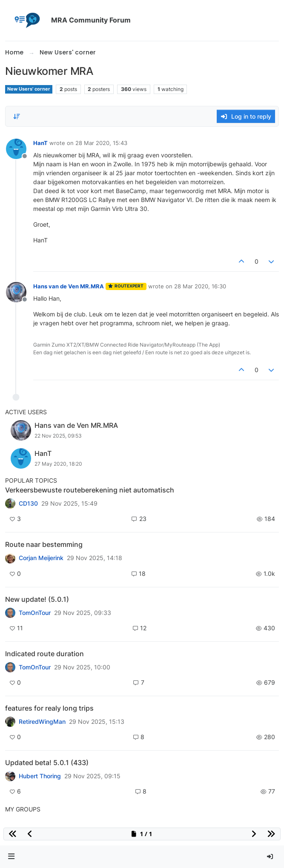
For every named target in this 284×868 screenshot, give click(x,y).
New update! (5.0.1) (37, 599)
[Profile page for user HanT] (16, 149)
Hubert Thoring (40, 776)
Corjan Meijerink (41, 558)
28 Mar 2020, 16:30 (200, 286)
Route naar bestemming (44, 544)
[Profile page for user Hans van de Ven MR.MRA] (16, 292)
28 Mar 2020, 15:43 (101, 143)
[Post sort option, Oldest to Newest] (17, 117)
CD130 (28, 504)
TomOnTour (35, 613)
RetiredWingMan (42, 722)
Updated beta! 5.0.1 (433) (47, 763)
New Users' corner (29, 89)
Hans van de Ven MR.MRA (69, 286)
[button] (11, 857)
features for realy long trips (49, 708)
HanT (40, 143)
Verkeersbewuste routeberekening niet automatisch (90, 490)
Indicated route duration (44, 654)
